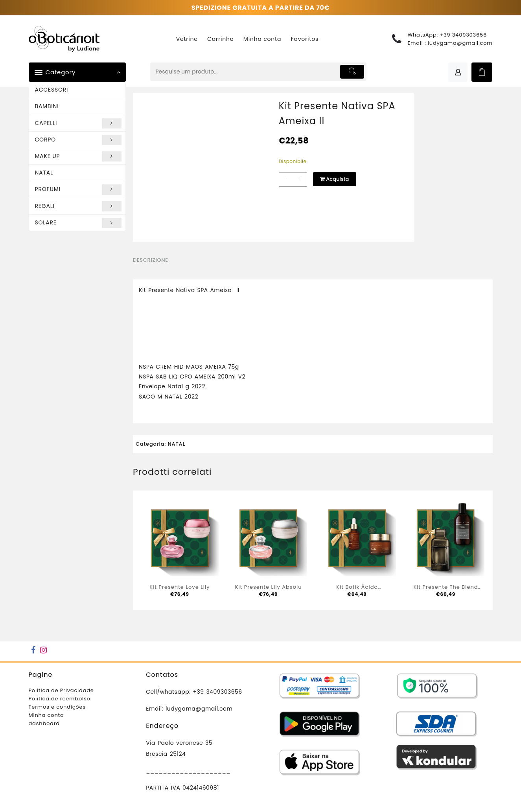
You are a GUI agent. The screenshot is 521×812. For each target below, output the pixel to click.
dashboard (44, 723)
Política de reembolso (60, 699)
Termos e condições (57, 707)
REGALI (78, 206)
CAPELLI (78, 123)
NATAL (44, 173)
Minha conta (46, 715)
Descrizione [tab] (151, 260)
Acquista (335, 179)
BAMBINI (47, 106)
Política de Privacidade (61, 690)
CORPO (78, 140)
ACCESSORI (52, 90)
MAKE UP (78, 156)
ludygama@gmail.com (460, 43)
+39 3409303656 (463, 35)
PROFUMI (78, 189)
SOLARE (78, 223)
